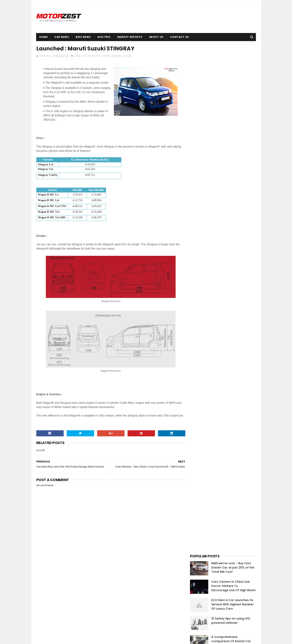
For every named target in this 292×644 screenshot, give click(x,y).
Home (44, 37)
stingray (116, 56)
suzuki (127, 56)
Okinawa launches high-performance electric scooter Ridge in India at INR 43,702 (229, 601)
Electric (104, 37)
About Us (156, 37)
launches (94, 56)
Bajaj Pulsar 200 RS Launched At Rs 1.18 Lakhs (233, 152)
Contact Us (180, 37)
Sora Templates (59, 639)
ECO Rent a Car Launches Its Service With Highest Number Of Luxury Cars (232, 96)
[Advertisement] (220, 245)
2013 (77, 56)
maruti (106, 56)
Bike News (83, 37)
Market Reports (130, 37)
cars (84, 56)
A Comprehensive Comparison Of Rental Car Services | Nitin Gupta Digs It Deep (232, 135)
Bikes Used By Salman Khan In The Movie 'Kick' (233, 170)
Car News (62, 37)
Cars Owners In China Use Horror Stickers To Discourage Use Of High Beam (233, 77)
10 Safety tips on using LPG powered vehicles (231, 112)
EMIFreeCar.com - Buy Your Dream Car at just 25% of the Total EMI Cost (233, 59)
